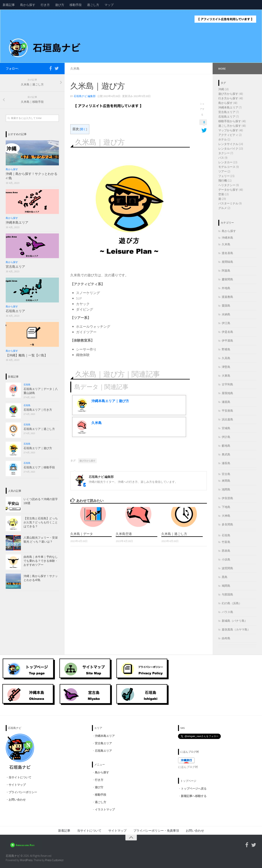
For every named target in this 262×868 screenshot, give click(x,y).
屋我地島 (227, 393)
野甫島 (226, 349)
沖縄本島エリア (17, 222)
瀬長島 (226, 463)
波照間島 (227, 568)
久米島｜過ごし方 (174, 534)
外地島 (226, 288)
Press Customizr (54, 860)
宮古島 (226, 474)
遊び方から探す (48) (231, 94)
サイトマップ (17, 785)
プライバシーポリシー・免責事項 (156, 831)
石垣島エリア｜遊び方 (38, 448)
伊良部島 (227, 498)
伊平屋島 (227, 341)
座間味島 (227, 262)
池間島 (226, 489)
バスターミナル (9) (230, 203)
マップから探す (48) (231, 130)
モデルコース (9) (229, 167)
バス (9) (223, 158)
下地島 (226, 507)
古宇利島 (227, 384)
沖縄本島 (227, 238)
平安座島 (227, 411)
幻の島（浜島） (232, 603)
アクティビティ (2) (230, 135)
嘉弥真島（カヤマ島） (236, 629)
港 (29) (222, 199)
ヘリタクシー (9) (229, 185)
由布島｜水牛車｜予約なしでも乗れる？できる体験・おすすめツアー (41, 561)
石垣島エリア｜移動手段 (39, 467)
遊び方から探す (87, 461)
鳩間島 (226, 586)
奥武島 (226, 454)
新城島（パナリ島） (235, 621)
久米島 (75, 69)
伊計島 (226, 437)
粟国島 (226, 306)
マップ (109, 5)
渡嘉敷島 (227, 297)
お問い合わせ (17, 800)
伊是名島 (227, 332)
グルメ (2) (224, 208)
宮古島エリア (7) (229, 112)
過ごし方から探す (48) (232, 126)
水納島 (226, 314)
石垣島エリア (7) (229, 117)
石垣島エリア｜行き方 (38, 410)
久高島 (226, 358)
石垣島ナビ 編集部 (85, 96)
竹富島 (226, 542)
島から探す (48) (228, 103)
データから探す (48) (231, 190)
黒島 (225, 577)
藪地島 (226, 446)
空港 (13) (224, 194)
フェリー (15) (226, 176)
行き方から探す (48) (231, 98)
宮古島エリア (15, 267)
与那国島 (227, 594)
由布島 (226, 638)
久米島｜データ (82, 534)
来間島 (226, 481)
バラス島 (227, 612)
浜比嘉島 (227, 419)
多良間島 (227, 524)
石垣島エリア (15, 311)
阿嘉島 (226, 271)
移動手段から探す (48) (232, 121)
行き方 (45, 5)
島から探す (28, 5)
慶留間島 (227, 279)
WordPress (26, 860)
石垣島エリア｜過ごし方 (39, 429)
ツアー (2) (224, 171)
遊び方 (60, 5)
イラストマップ (105, 809)
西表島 (226, 551)
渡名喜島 (227, 253)
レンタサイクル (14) (231, 144)
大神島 (226, 516)
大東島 (226, 376)
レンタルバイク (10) (231, 149)
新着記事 (9, 5)
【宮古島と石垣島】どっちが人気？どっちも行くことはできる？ (41, 522)
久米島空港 (124, 534)
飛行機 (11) (225, 181)
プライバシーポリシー (23, 792)
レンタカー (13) (228, 162)
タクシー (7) (226, 153)
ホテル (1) (224, 139)
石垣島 (27, 385)
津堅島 (226, 367)
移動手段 (76, 5)
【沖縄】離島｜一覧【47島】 (27, 355)
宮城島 (226, 428)
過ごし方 (93, 5)
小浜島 (226, 559)
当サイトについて (20, 777)
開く (83, 129)
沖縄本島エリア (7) (230, 107)
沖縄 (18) (224, 89)
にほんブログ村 (188, 767)
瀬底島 (226, 402)
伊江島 (226, 323)
